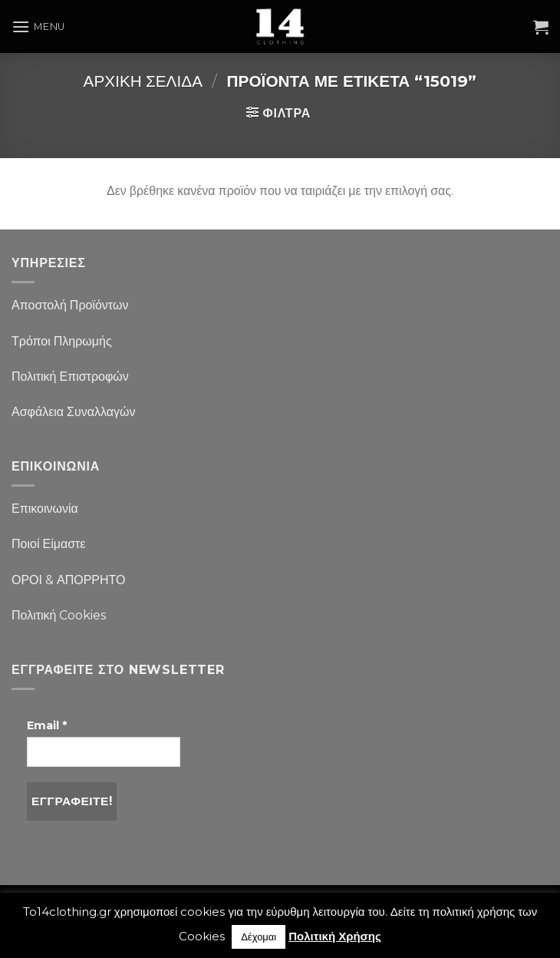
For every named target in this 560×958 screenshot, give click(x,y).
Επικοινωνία (45, 509)
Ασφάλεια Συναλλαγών (74, 412)
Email (47, 725)
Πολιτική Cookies (59, 615)
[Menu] (38, 26)
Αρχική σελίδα (143, 81)
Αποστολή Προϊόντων (70, 305)
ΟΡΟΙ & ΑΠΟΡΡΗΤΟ (69, 580)
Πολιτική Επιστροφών (70, 377)
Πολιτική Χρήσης (335, 936)
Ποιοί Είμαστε (48, 544)
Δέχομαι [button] (259, 937)
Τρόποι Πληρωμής (62, 341)
